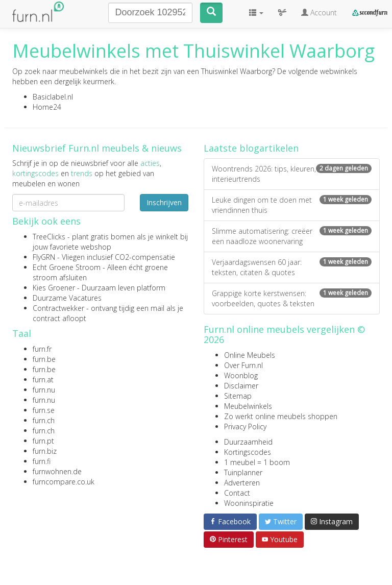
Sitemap (238, 396)
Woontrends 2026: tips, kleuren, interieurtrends (292, 174)
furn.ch (44, 420)
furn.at (43, 380)
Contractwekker (58, 308)
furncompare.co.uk (64, 482)
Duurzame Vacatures (67, 298)
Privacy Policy (245, 426)
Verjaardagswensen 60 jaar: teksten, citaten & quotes (292, 267)
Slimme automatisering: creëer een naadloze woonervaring (292, 236)
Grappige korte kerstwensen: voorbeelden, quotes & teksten (292, 298)
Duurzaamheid (248, 442)
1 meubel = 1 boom (257, 462)
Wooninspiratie (249, 503)
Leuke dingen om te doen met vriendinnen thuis (292, 205)
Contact (237, 493)
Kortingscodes (248, 452)
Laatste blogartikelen (251, 148)
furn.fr (42, 349)
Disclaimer (241, 386)
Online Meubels (250, 355)
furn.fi (42, 461)
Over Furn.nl (243, 365)
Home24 (47, 107)
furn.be (44, 359)
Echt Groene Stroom (67, 267)
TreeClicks (49, 237)
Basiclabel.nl (53, 97)
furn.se (44, 410)
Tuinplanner (243, 472)
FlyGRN (44, 257)
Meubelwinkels (248, 406)
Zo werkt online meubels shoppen (281, 416)
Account (319, 13)
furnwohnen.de (57, 471)
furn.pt (43, 441)
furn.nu (44, 390)
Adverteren (242, 483)
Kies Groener (54, 288)
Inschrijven (164, 202)
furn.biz (45, 451)
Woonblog (241, 375)
